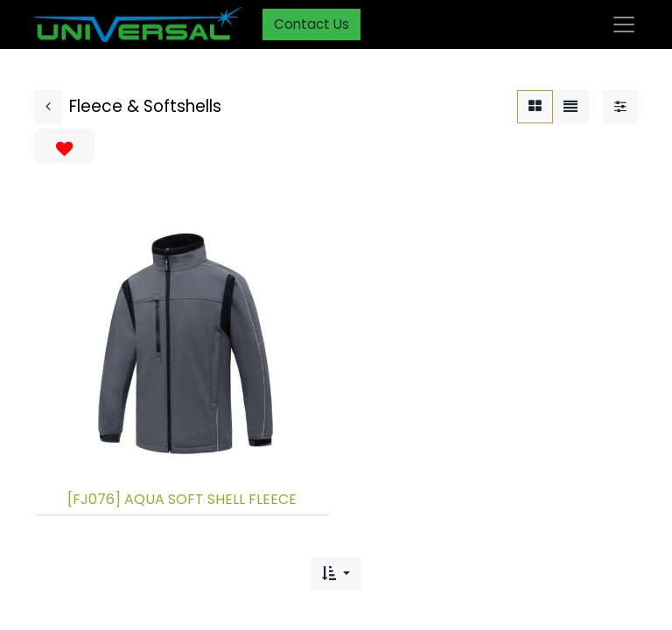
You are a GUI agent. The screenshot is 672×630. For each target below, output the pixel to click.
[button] (336, 574)
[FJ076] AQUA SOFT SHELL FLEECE (182, 499)
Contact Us (311, 24)
